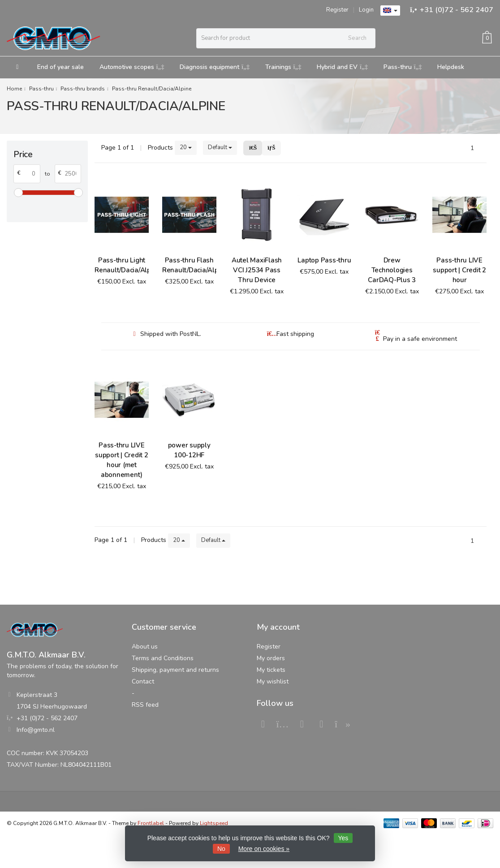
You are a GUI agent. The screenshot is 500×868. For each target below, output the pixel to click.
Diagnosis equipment (215, 67)
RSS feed (145, 705)
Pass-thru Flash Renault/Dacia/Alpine (189, 265)
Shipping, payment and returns (175, 670)
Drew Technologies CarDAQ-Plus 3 (392, 270)
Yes (343, 838)
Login (366, 10)
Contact (143, 681)
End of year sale (60, 67)
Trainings (283, 67)
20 (186, 147)
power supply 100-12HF (189, 450)
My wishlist (273, 681)
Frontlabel (151, 823)
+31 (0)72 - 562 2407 (457, 10)
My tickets (271, 670)
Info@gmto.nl (36, 730)
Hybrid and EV (342, 67)
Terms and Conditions (163, 658)
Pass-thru (403, 67)
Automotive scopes (132, 67)
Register (337, 10)
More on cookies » (264, 849)
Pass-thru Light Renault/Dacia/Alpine (122, 265)
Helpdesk (451, 67)
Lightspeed (214, 823)
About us (145, 647)
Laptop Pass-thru (324, 260)
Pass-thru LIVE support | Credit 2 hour (459, 270)
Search (357, 38)
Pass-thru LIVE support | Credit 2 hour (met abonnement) (122, 460)
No (221, 849)
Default (220, 147)
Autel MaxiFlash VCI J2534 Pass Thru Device (257, 270)
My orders (271, 658)
